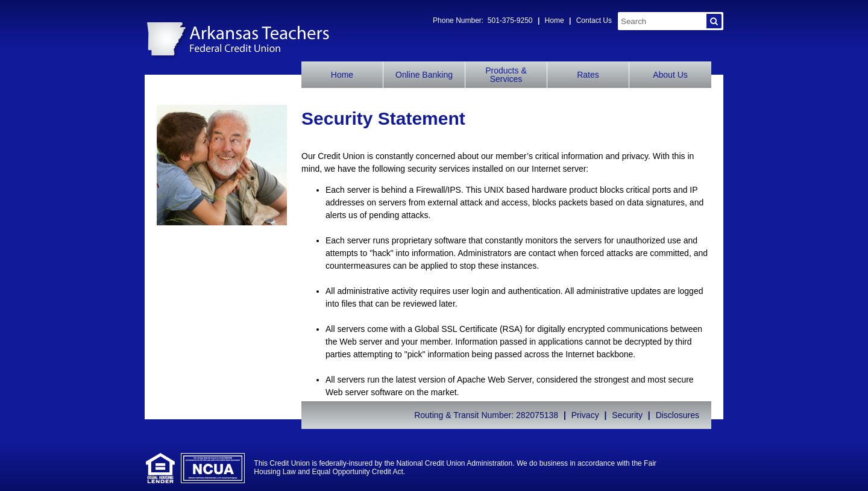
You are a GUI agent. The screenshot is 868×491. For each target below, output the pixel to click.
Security (627, 415)
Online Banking (424, 75)
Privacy (585, 415)
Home (555, 20)
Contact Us (594, 20)
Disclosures (678, 415)
